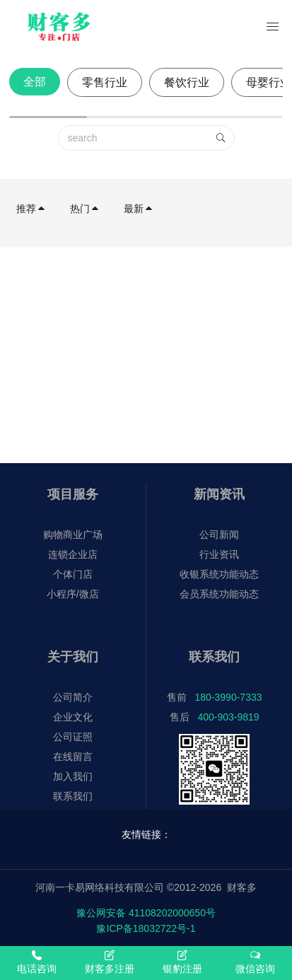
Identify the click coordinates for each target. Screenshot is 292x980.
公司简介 (73, 697)
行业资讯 (219, 554)
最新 (139, 209)
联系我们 (73, 796)
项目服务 (73, 494)
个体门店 (73, 574)
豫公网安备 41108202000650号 (146, 913)
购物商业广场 (73, 535)
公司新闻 (219, 535)
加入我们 (73, 776)
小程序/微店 (73, 594)
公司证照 (73, 737)
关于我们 (73, 657)
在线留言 (73, 757)
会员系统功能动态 (219, 594)
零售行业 (105, 82)
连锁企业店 (73, 554)
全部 (35, 82)
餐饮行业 (187, 82)
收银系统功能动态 (219, 574)
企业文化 (73, 717)
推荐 (31, 209)
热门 (85, 209)
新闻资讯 (219, 494)
